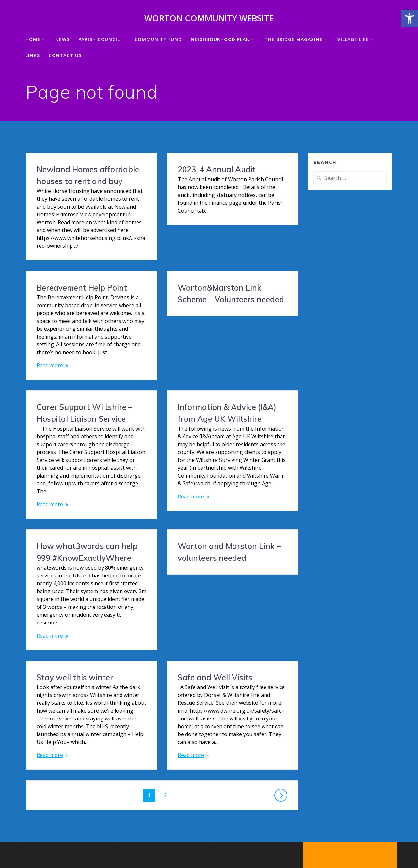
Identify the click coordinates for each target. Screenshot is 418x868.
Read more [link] (191, 330)
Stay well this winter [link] (216, 559)
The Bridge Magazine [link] (294, 39)
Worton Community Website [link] (209, 18)
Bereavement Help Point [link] (223, 252)
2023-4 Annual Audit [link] (217, 169)
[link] (410, 18)
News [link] (62, 39)
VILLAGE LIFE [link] (353, 39)
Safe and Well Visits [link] (74, 613)
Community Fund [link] (158, 39)
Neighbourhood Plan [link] (220, 39)
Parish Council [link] (99, 39)
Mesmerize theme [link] (360, 838)
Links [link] (33, 55)
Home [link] (33, 39)
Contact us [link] (65, 55)
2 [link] (167, 731)
